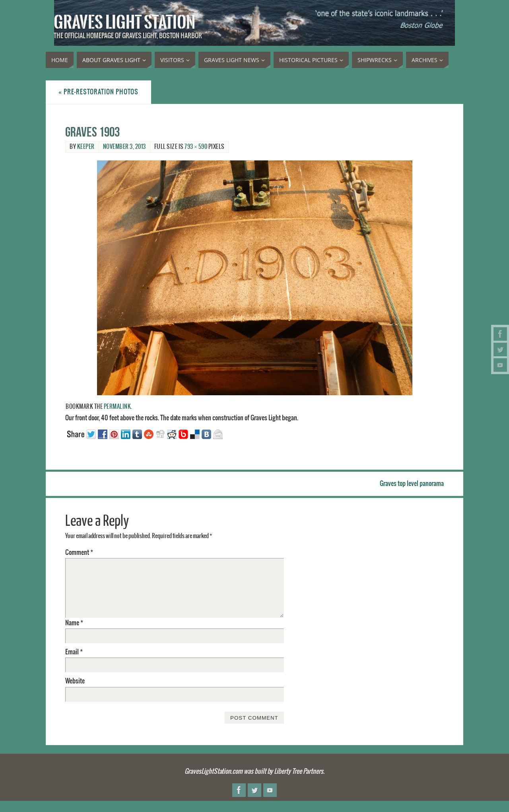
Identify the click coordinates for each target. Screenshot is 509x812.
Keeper (86, 147)
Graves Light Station (124, 22)
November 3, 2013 (124, 147)
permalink (118, 407)
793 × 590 (196, 147)
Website (75, 681)
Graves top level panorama (412, 484)
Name (74, 623)
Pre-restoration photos (98, 92)
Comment (79, 552)
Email (74, 652)
